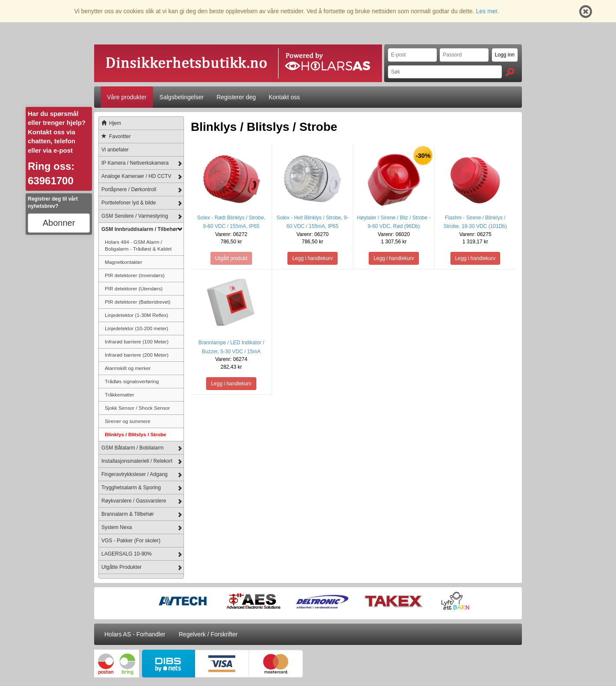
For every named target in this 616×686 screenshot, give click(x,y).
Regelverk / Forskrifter (208, 634)
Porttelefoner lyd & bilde (129, 203)
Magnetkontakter (124, 262)
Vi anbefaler (115, 150)
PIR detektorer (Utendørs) (134, 288)
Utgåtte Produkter (121, 567)
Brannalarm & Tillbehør (128, 514)
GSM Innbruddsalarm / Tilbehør (139, 229)
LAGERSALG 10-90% (126, 554)
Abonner (59, 223)
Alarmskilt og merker (128, 368)
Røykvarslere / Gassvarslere (134, 501)
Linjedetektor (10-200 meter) (136, 328)
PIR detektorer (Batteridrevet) (138, 302)
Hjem (110, 123)
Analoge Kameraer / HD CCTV (136, 176)
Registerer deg (236, 97)
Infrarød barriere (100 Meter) (137, 342)
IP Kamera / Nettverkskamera (135, 163)
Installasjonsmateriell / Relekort (137, 461)
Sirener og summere (127, 421)
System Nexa (117, 527)
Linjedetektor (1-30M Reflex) (136, 315)
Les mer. (488, 11)
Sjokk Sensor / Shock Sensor (137, 408)
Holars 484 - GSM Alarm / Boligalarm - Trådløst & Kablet (138, 245)
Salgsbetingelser (182, 97)
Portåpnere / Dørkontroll (129, 189)
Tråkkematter (120, 395)
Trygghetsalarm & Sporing (131, 488)
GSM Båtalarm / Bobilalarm (132, 448)
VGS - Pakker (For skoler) (131, 541)
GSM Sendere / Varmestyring (135, 216)
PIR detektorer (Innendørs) (135, 275)
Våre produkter (127, 97)
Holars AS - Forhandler (135, 634)
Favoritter (115, 136)
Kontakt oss (284, 97)
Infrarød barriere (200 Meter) (137, 355)
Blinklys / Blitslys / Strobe (136, 434)
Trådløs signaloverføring (132, 381)
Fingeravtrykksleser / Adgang (135, 474)
